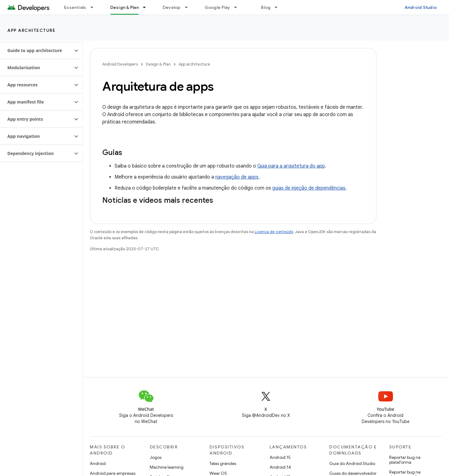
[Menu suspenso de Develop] (189, 7)
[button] (36, 51)
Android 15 (280, 457)
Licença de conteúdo (274, 232)
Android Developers (120, 64)
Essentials (75, 7)
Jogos (156, 457)
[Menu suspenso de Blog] (279, 7)
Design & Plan (158, 64)
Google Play (217, 7)
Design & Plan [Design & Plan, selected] (125, 7)
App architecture (31, 30)
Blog (266, 7)
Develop (172, 7)
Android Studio (421, 7)
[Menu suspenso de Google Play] (238, 7)
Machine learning (167, 467)
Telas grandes (223, 463)
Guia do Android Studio (352, 463)
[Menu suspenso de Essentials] (95, 7)
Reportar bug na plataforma (405, 460)
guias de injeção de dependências (309, 188)
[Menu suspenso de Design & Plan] (147, 7)
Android (98, 463)
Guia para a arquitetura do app (291, 166)
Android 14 (280, 467)
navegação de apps (237, 177)
